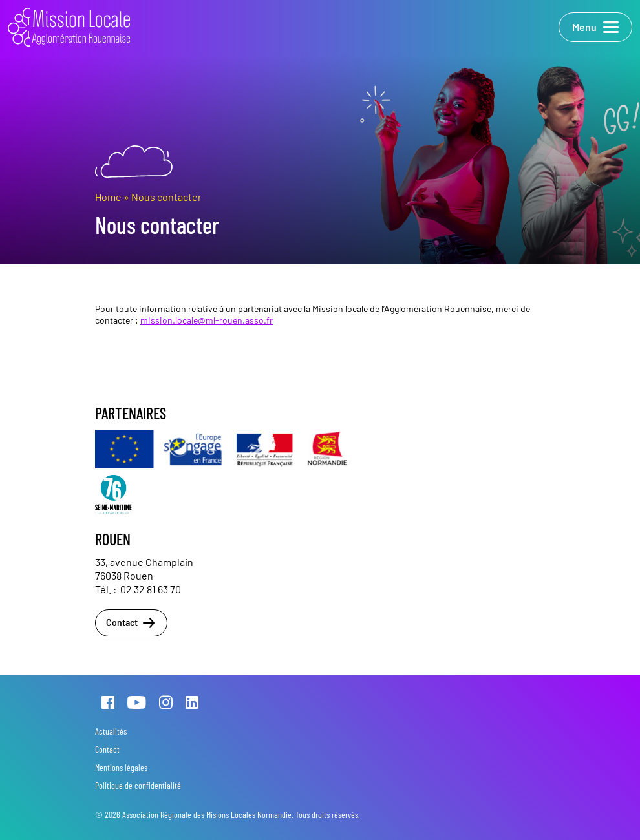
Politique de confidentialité (138, 785)
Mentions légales (121, 767)
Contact (131, 623)
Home (108, 197)
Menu (595, 27)
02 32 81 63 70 (151, 589)
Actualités (111, 731)
